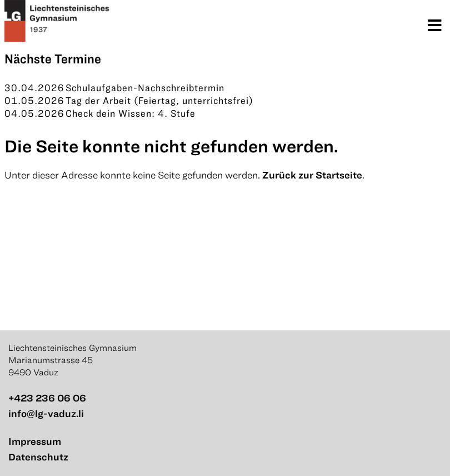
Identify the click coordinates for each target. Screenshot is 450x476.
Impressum (35, 441)
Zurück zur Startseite (312, 175)
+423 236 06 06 (47, 398)
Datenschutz (38, 457)
